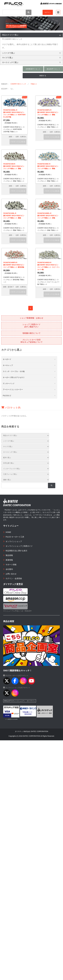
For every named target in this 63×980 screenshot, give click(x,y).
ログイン (48, 12)
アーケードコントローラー (13, 390)
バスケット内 (11, 408)
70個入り (34, 84)
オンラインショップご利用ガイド (19, 546)
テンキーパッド (9, 383)
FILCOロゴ (7, 396)
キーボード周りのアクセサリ (14, 377)
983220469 (28, 714)
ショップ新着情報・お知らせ (31, 318)
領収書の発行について (31, 333)
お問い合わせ (11, 574)
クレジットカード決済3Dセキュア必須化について (31, 341)
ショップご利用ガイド (31, 326)
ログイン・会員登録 (14, 578)
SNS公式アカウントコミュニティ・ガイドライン (20, 701)
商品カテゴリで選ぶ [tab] (31, 35)
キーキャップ (8, 365)
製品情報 (9, 555)
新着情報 (9, 560)
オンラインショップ (14, 541)
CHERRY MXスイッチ (12, 39)
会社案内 (9, 569)
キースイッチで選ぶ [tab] (31, 62)
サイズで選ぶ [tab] (31, 58)
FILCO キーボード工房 (15, 537)
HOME (8, 532)
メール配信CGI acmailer (11, 719)
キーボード (7, 359)
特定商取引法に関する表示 (16, 551)
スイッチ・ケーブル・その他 (14, 371)
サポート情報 (11, 565)
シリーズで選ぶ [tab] (31, 53)
